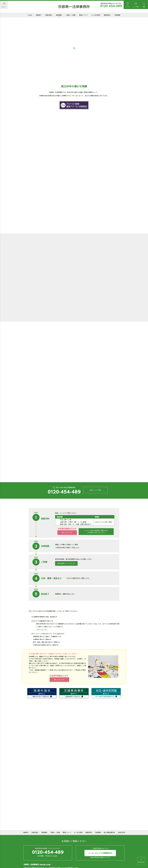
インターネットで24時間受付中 (100, 841)
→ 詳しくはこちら (42, 618)
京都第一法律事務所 (74, 7)
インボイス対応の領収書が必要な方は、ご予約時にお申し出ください (96, 520)
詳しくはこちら (67, 521)
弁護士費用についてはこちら (66, 551)
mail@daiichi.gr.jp (59, 859)
